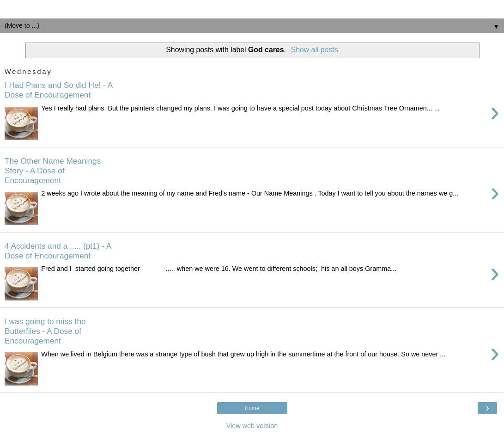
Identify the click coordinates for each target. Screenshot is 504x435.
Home (252, 408)
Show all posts (315, 50)
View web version (252, 426)
